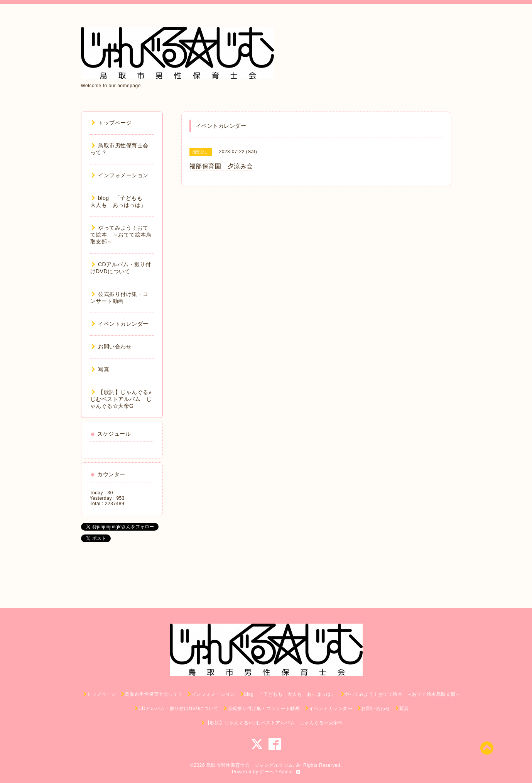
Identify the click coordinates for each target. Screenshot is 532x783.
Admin (286, 772)
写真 (100, 369)
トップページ (112, 123)
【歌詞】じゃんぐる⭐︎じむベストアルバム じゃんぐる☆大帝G (121, 399)
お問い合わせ (112, 347)
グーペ (267, 772)
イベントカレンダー (120, 324)
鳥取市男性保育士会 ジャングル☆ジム (250, 765)
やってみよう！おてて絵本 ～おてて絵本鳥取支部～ (121, 235)
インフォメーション (120, 175)
